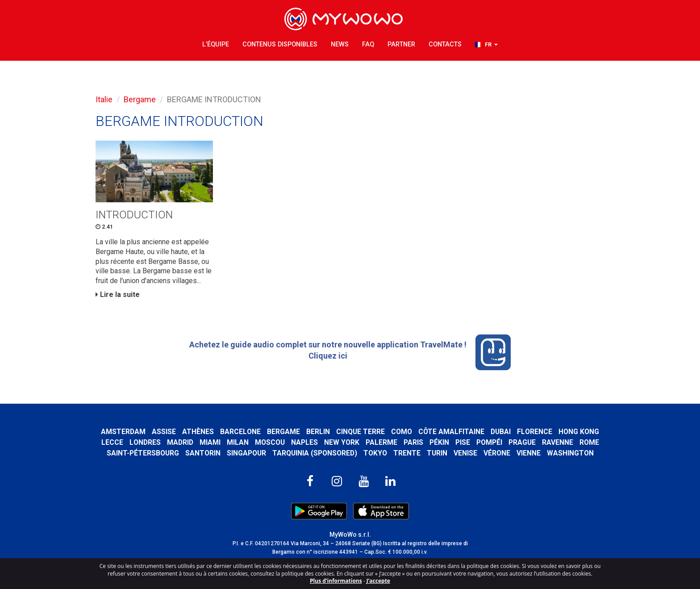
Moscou (270, 442)
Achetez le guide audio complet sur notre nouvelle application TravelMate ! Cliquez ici (350, 352)
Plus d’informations (336, 581)
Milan (238, 442)
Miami (210, 442)
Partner (401, 44)
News (340, 44)
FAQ (368, 44)
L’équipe (216, 44)
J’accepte (378, 581)
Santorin (203, 453)
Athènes (198, 432)
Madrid (180, 442)
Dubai (501, 432)
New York (342, 442)
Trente (407, 453)
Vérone (497, 453)
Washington (570, 453)
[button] (486, 45)
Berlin (318, 432)
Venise (465, 453)
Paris (413, 442)
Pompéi (489, 442)
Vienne (529, 453)
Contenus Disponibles (280, 44)
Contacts (445, 44)
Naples (304, 442)
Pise (463, 442)
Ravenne (558, 442)
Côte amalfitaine (451, 432)
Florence (535, 432)
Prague (522, 442)
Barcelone (240, 432)
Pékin (439, 442)
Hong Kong (579, 432)
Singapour (246, 453)
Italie (104, 99)
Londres (145, 442)
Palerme (381, 442)
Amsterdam (123, 432)
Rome (589, 442)
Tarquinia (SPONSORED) (315, 453)
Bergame (140, 99)
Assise (164, 432)
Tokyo (375, 453)
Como (402, 432)
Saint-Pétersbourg (143, 453)
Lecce (112, 442)
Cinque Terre (360, 432)
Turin (437, 453)
